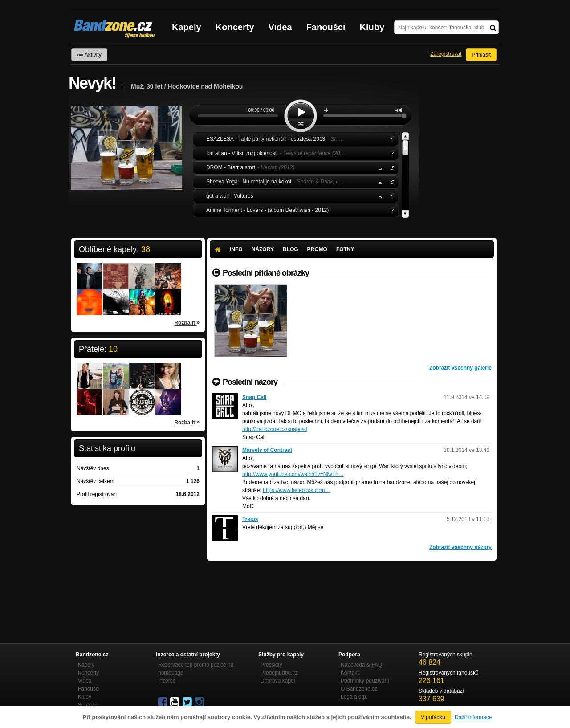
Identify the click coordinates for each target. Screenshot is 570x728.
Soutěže (88, 705)
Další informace (473, 717)
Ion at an (391, 153)
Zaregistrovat (446, 54)
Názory (263, 249)
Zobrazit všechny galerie (460, 368)
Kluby (372, 27)
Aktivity (89, 55)
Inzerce (167, 681)
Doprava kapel (278, 681)
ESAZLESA (391, 139)
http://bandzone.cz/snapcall (275, 429)
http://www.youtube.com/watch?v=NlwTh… (293, 474)
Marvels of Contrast (267, 450)
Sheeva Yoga (391, 181)
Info (236, 249)
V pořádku (433, 717)
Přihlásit (481, 55)
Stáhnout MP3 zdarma (379, 167)
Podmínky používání (365, 681)
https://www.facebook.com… (296, 490)
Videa (280, 27)
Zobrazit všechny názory (460, 547)
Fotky (345, 249)
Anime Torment (391, 210)
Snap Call (254, 397)
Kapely (187, 27)
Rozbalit (187, 322)
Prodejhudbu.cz (279, 673)
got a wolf (391, 196)
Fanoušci (326, 27)
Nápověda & (361, 665)
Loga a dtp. (354, 697)
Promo (317, 249)
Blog (291, 249)
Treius (250, 519)
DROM (391, 167)
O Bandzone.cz (359, 689)
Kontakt (350, 673)
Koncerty (235, 27)
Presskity (271, 665)
